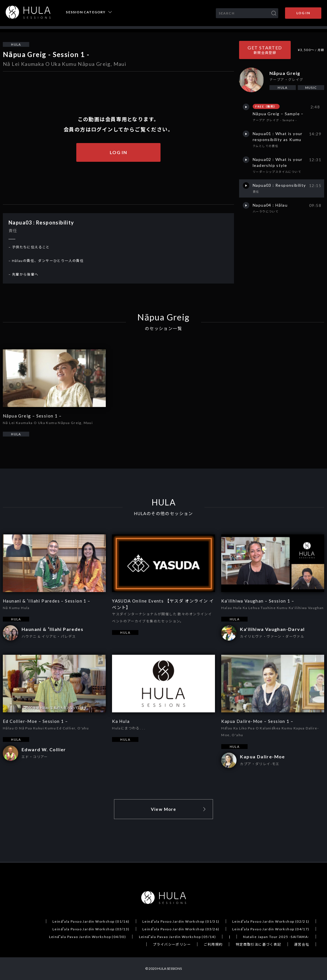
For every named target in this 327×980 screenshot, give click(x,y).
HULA (16, 44)
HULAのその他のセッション (163, 514)
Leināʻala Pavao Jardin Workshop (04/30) (88, 937)
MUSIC (311, 88)
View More (164, 809)
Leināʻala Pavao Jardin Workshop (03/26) (181, 929)
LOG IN (303, 13)
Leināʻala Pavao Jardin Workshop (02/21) (271, 921)
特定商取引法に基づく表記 (259, 944)
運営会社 (302, 944)
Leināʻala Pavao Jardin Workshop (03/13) (91, 929)
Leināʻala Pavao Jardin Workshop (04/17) (271, 929)
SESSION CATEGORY (86, 12)
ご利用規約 (213, 944)
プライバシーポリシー (172, 944)
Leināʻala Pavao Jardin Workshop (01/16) (91, 921)
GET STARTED (265, 50)
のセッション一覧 (163, 329)
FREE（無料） (266, 106)
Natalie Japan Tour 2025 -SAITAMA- (276, 937)
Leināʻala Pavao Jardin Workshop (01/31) (181, 921)
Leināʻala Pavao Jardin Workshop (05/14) (178, 937)
